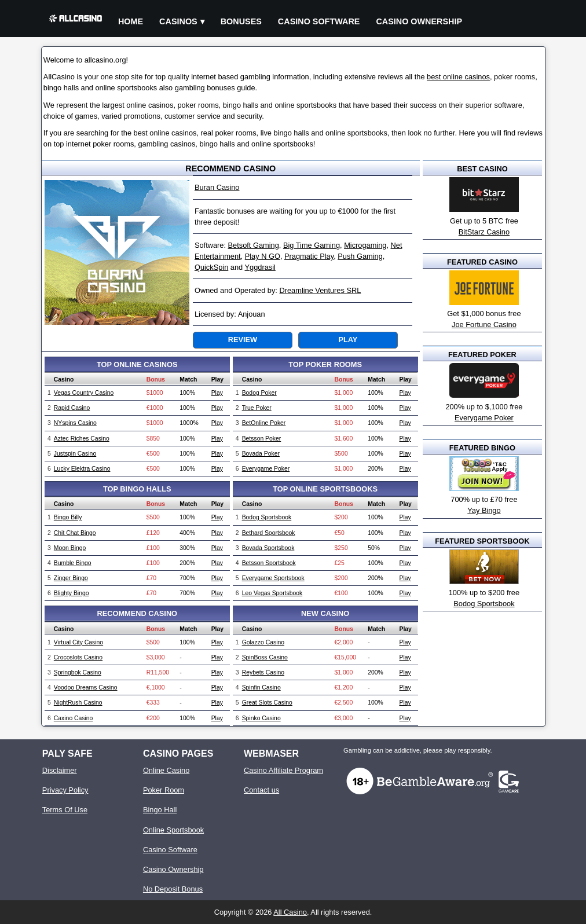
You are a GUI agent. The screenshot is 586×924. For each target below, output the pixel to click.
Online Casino (166, 770)
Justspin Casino (75, 454)
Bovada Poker (261, 454)
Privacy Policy (65, 790)
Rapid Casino (72, 408)
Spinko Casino (261, 718)
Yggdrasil (260, 267)
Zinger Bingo (71, 578)
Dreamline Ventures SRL (320, 290)
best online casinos (458, 77)
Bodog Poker (259, 393)
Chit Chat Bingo (75, 533)
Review (243, 340)
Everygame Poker (266, 469)
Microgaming (365, 245)
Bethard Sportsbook (269, 533)
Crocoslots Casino (78, 657)
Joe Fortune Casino (484, 324)
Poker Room (164, 790)
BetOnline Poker (264, 423)
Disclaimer (60, 770)
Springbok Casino (78, 672)
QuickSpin (211, 267)
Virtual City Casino (78, 642)
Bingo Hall (160, 810)
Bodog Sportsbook (267, 517)
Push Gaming (360, 256)
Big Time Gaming (312, 245)
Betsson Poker (262, 439)
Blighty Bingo (72, 593)
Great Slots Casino (267, 703)
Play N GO (263, 256)
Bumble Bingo (73, 563)
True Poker (257, 408)
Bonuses (241, 21)
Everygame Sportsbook (273, 578)
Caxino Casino (74, 718)
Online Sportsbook (173, 830)
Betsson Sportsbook (269, 563)
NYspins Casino (75, 423)
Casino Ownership (419, 21)
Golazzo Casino (263, 642)
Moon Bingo (70, 548)
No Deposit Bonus (173, 889)
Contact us (261, 790)
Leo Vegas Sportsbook (272, 593)
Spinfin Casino (261, 687)
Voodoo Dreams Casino (86, 687)
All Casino (290, 912)
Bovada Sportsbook (268, 548)
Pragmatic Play (309, 256)
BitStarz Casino (484, 232)
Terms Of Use (65, 810)
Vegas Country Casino (84, 393)
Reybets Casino (263, 672)
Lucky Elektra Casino (82, 469)
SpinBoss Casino (265, 657)
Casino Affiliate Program (283, 770)
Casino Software (319, 21)
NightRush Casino (78, 703)
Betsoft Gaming (254, 245)
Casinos (178, 21)
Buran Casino (217, 187)
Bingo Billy (68, 517)
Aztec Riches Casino (82, 439)
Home (131, 21)
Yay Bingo (484, 510)
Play (348, 340)
